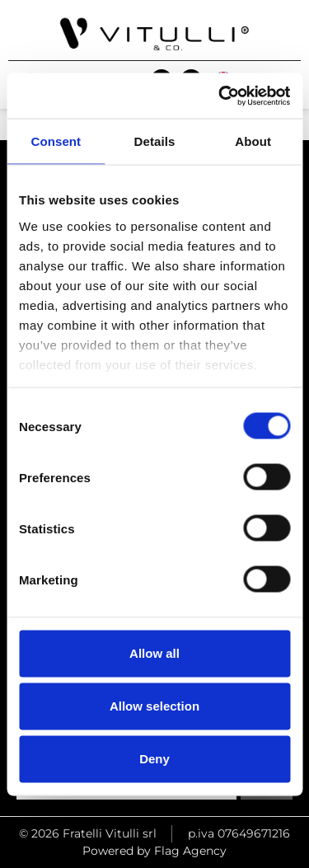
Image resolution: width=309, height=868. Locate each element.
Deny (154, 759)
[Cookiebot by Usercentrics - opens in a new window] (220, 96)
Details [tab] (155, 141)
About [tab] (253, 141)
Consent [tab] (56, 141)
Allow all (154, 653)
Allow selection (154, 706)
